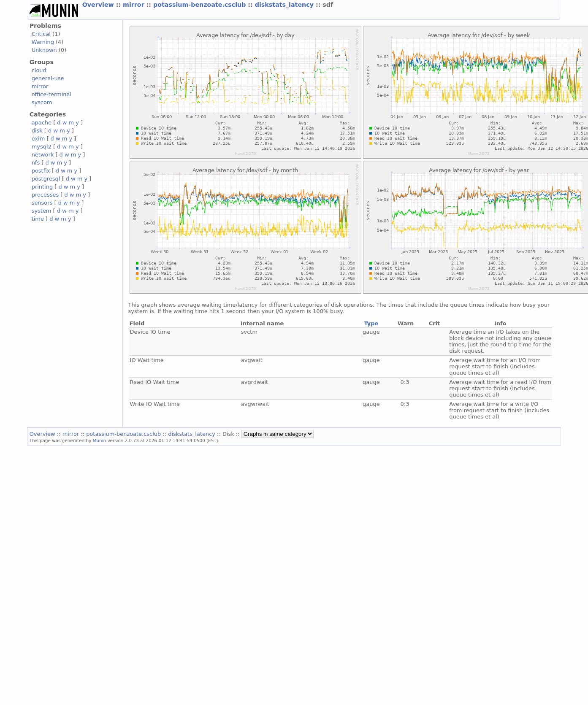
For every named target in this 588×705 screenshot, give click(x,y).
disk (37, 131)
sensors (42, 203)
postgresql (46, 179)
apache (42, 123)
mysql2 (42, 147)
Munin (100, 440)
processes (45, 195)
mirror (135, 5)
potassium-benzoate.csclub (201, 5)
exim (38, 139)
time (38, 219)
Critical (41, 34)
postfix (41, 171)
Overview (99, 5)
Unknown (44, 50)
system (42, 211)
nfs (36, 163)
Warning (43, 42)
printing (42, 187)
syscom (42, 102)
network (43, 155)
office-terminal (51, 94)
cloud (39, 70)
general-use (48, 78)
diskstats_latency (285, 5)
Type (371, 323)
